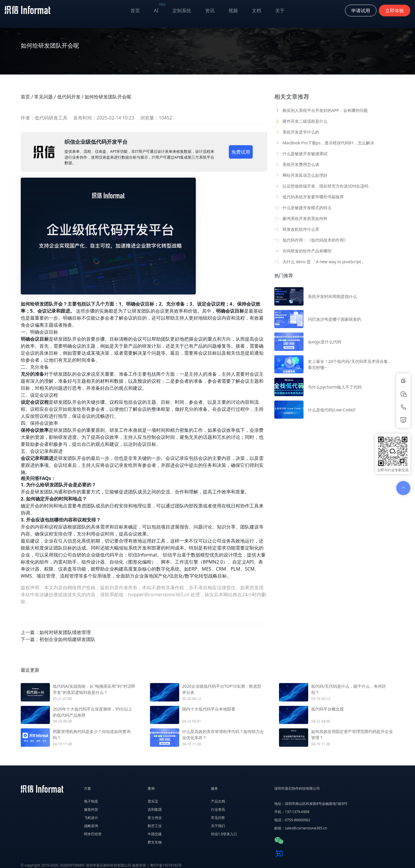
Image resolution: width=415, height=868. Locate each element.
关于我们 (218, 826)
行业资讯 (218, 809)
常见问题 (43, 97)
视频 (233, 11)
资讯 (210, 11)
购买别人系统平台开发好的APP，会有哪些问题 (321, 110)
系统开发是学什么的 (297, 132)
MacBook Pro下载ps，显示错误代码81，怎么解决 (324, 143)
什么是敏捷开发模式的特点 (303, 208)
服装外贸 (91, 809)
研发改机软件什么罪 (297, 229)
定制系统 (182, 11)
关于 (280, 11)
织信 (133, 555)
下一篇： (58, 639)
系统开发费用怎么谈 (297, 164)
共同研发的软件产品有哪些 (303, 251)
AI (160, 9)
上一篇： (56, 632)
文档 (257, 11)
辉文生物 (155, 842)
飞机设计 (91, 818)
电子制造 (91, 801)
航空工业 (155, 826)
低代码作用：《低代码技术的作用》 (311, 240)
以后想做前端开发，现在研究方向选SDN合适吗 (321, 186)
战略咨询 (91, 826)
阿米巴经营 (93, 834)
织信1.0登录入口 (224, 834)
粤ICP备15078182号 (166, 865)
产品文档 (218, 801)
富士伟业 (155, 818)
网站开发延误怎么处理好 (301, 175)
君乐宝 (153, 801)
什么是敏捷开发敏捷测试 (301, 154)
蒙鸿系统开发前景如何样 (301, 218)
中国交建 (155, 834)
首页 (135, 11)
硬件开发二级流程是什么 (301, 121)
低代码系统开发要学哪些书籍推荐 (309, 197)
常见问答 (218, 818)
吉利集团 (155, 809)
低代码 (107, 555)
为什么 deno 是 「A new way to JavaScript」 (320, 262)
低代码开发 (69, 97)
